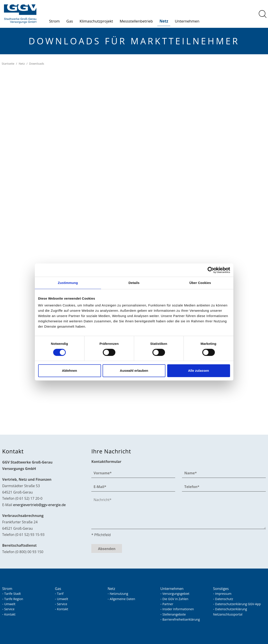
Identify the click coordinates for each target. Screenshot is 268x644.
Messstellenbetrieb (136, 21)
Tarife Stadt (12, 594)
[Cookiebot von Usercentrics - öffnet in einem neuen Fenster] (211, 270)
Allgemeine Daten (122, 599)
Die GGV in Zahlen (175, 599)
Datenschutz (224, 599)
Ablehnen (69, 371)
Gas (70, 21)
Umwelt (10, 604)
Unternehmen (187, 21)
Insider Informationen (178, 609)
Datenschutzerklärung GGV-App (238, 604)
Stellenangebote (174, 614)
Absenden (107, 549)
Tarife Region (14, 599)
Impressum (223, 594)
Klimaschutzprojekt (96, 21)
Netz (164, 21)
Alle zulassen (198, 371)
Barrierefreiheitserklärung (181, 619)
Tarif (60, 594)
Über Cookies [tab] (200, 283)
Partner (168, 604)
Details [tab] (134, 283)
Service (9, 609)
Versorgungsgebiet (176, 594)
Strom (54, 21)
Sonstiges (221, 589)
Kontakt (10, 614)
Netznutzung (119, 594)
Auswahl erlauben (134, 371)
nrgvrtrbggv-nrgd (40, 505)
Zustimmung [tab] (68, 283)
